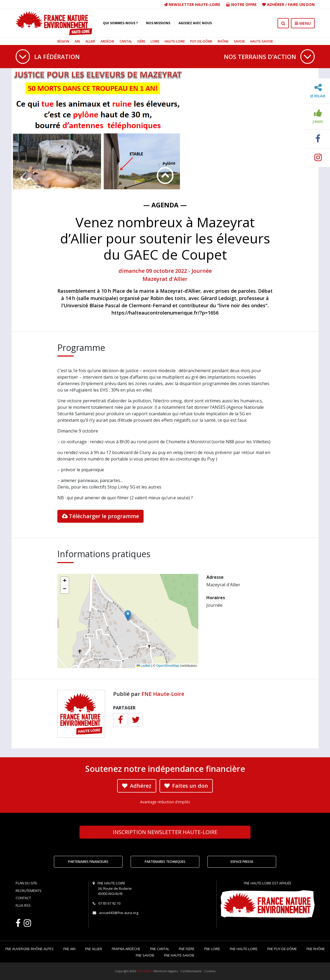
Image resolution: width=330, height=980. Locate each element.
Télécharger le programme (100, 516)
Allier (90, 41)
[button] (128, 615)
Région (63, 41)
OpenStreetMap (168, 666)
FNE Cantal (160, 949)
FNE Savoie (145, 955)
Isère (141, 41)
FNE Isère (187, 949)
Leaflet (143, 666)
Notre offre (241, 4)
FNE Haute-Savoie (179, 955)
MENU (303, 23)
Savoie (239, 41)
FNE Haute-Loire (163, 694)
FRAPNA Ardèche (126, 949)
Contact (23, 898)
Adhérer (276, 4)
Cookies (210, 971)
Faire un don (301, 4)
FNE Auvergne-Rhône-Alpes (29, 949)
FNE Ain (69, 949)
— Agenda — (165, 205)
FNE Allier (94, 949)
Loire (155, 41)
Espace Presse (242, 862)
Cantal (126, 41)
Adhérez (137, 786)
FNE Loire (212, 949)
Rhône (223, 41)
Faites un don (186, 786)
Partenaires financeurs (88, 862)
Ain (77, 41)
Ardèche (107, 41)
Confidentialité (191, 971)
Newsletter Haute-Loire (192, 4)
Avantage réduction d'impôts (165, 802)
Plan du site (26, 883)
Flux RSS (23, 905)
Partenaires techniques (165, 862)
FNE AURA (144, 971)
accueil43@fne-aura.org (119, 913)
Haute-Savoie (262, 41)
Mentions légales (166, 971)
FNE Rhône (316, 949)
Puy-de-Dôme (201, 41)
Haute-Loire (175, 41)
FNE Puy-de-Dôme (282, 949)
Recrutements (29, 891)
